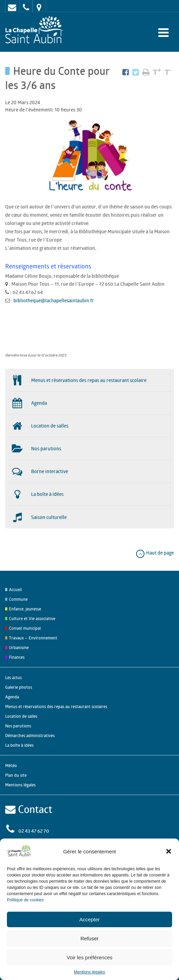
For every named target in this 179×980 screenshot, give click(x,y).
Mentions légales (89, 972)
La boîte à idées (19, 745)
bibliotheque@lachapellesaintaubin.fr (54, 300)
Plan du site (16, 775)
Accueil (15, 590)
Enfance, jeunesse (25, 609)
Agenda (12, 697)
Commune (18, 599)
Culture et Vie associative (32, 619)
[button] (169, 851)
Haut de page (155, 553)
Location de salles (21, 716)
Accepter (89, 919)
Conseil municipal (25, 628)
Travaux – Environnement (33, 638)
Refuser (90, 938)
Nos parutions (18, 726)
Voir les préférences (90, 957)
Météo (11, 766)
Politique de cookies (25, 900)
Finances (17, 657)
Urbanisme (19, 648)
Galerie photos (19, 687)
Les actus (13, 678)
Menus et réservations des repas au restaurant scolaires (56, 707)
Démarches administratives (30, 736)
